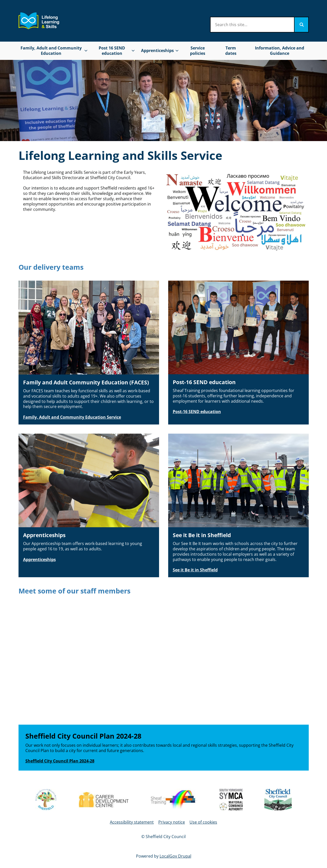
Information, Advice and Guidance (280, 51)
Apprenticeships (39, 559)
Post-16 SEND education (197, 412)
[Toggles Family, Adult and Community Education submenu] (86, 51)
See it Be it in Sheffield (195, 570)
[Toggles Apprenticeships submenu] (177, 51)
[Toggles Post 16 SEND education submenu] (133, 51)
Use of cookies (203, 822)
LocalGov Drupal (175, 856)
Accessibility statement (132, 822)
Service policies (198, 51)
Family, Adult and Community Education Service (72, 417)
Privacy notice (172, 822)
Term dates (231, 51)
